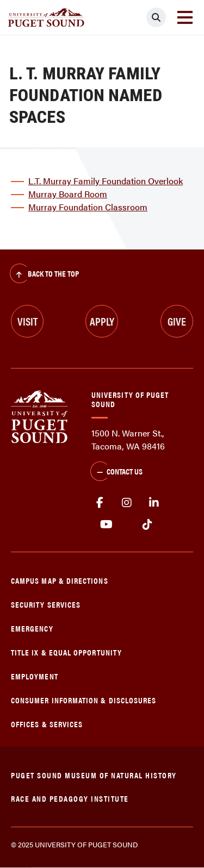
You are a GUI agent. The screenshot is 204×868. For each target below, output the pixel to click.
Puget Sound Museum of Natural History (94, 775)
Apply (102, 321)
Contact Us (116, 472)
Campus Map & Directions (60, 580)
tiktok (147, 524)
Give (177, 321)
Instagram (127, 503)
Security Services (46, 604)
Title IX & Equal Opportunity (66, 652)
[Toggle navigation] (185, 17)
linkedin (154, 503)
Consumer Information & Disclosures (84, 700)
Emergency (32, 628)
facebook (100, 503)
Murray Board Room (68, 194)
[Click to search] (156, 17)
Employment (35, 676)
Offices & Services (47, 724)
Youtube (106, 524)
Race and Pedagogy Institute (70, 798)
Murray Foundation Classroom (88, 207)
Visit (27, 321)
